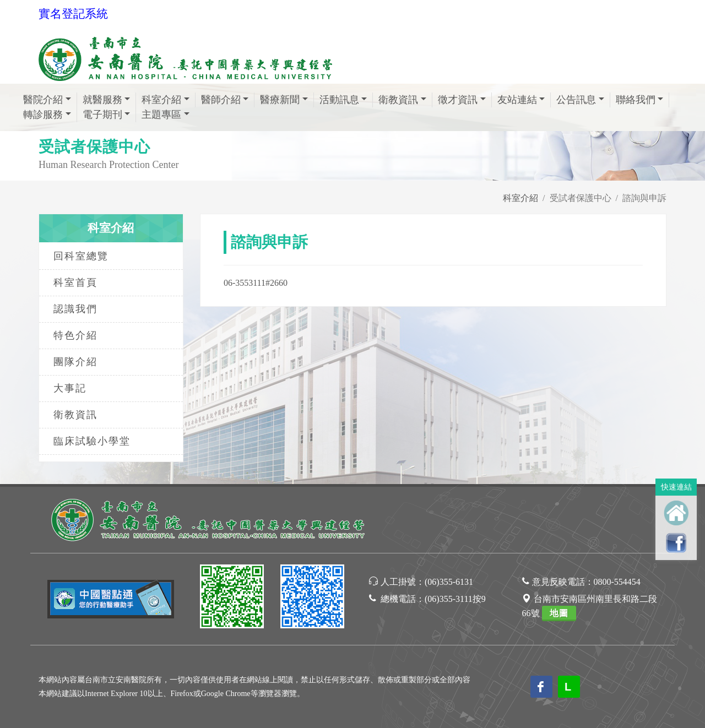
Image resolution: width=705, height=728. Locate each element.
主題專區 (161, 115)
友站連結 (517, 100)
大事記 (70, 388)
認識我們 (75, 309)
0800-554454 (617, 582)
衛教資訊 (398, 100)
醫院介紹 (43, 100)
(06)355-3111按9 (455, 599)
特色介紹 (75, 335)
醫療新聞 (280, 100)
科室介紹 (161, 100)
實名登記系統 (73, 14)
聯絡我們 (636, 100)
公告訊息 (576, 100)
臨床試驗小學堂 (92, 441)
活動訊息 (339, 100)
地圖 (559, 613)
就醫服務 (102, 100)
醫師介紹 (221, 100)
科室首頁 (75, 282)
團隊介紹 (75, 362)
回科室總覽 (81, 256)
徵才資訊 (458, 100)
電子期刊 (102, 115)
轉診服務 (43, 115)
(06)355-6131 (449, 582)
